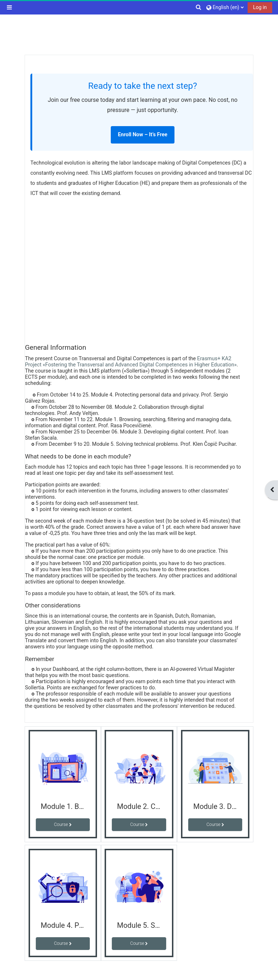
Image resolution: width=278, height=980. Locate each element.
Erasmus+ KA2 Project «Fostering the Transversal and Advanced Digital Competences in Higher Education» (131, 362)
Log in (260, 7)
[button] (199, 7)
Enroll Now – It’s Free (143, 135)
